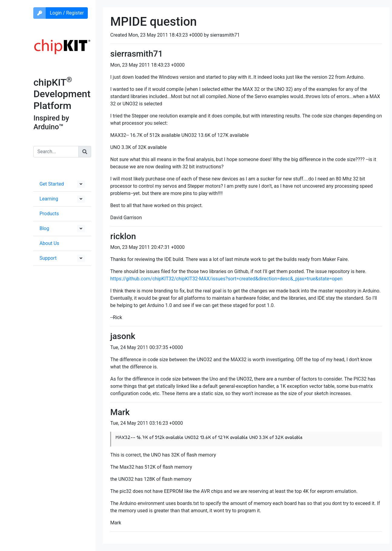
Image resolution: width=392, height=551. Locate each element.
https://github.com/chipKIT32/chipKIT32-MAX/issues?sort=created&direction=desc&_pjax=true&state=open (226, 279)
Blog (44, 228)
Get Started (52, 184)
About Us (49, 243)
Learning (49, 199)
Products (49, 214)
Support (48, 258)
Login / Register (67, 13)
